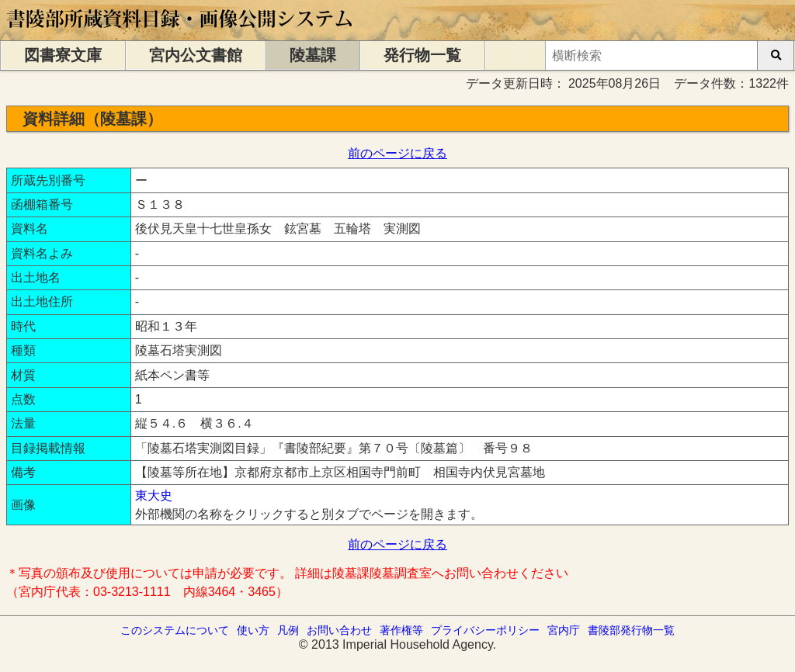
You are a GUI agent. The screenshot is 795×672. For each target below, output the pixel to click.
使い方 (253, 630)
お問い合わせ (339, 630)
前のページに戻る (397, 153)
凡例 (288, 630)
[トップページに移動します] (181, 33)
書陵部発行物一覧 (631, 630)
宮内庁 (564, 630)
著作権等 (401, 630)
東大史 (154, 495)
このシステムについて (175, 630)
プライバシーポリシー (485, 630)
